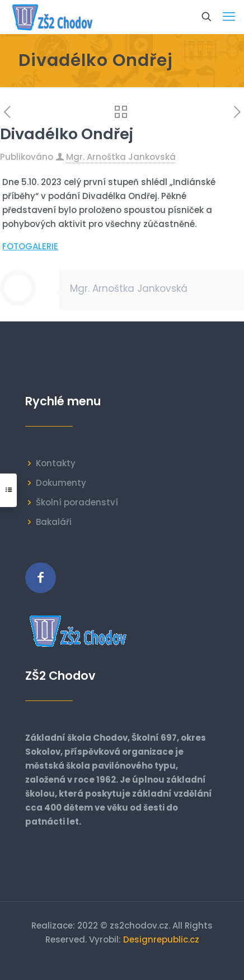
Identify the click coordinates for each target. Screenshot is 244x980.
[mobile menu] (229, 17)
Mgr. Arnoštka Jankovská (121, 157)
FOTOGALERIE (30, 246)
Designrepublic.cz (161, 939)
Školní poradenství (77, 502)
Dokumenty (61, 483)
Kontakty (56, 463)
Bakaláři (54, 522)
